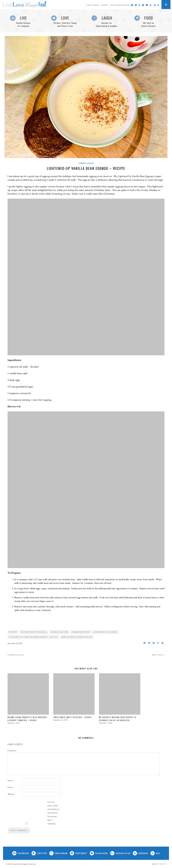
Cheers (82, 163)
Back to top (159, 864)
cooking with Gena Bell (34, 632)
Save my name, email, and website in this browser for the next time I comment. (53, 813)
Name (11, 780)
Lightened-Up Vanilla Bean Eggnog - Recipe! (33, 637)
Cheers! (13, 632)
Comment (12, 750)
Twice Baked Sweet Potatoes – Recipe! (72, 717)
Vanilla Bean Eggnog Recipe (77, 637)
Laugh (90, 163)
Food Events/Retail (120, 5)
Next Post (159, 655)
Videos (105, 5)
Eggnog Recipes (60, 632)
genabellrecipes (81, 632)
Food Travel (93, 5)
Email (11, 787)
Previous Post (15, 655)
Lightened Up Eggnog (105, 632)
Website (11, 794)
